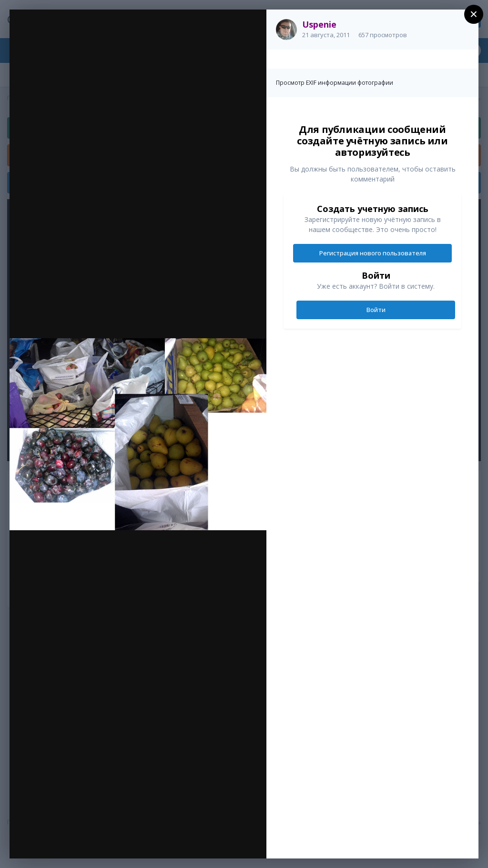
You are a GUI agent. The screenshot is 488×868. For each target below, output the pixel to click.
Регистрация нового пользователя (373, 253)
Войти (376, 310)
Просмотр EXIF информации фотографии (335, 83)
